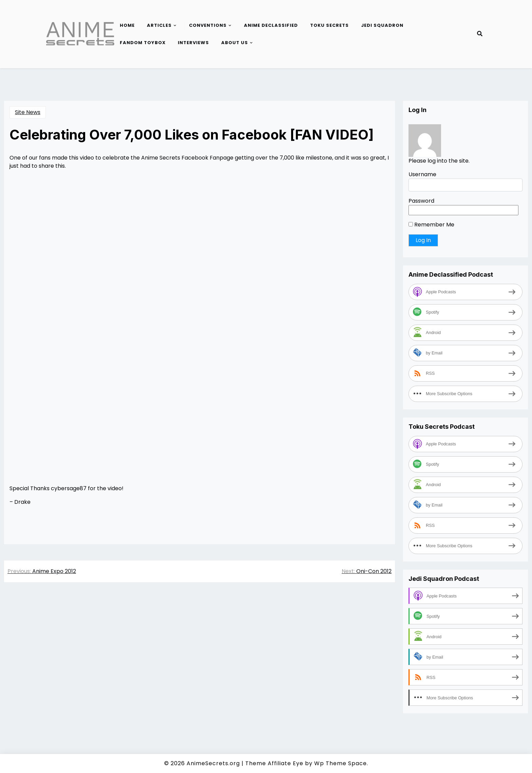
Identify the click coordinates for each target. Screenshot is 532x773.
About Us (235, 43)
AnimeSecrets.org (213, 763)
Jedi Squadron (382, 25)
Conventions (208, 25)
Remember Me (431, 225)
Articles (159, 25)
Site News (28, 112)
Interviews (193, 43)
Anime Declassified (271, 25)
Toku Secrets (329, 25)
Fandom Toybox (143, 43)
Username (422, 174)
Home (127, 25)
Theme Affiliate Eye (274, 763)
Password (421, 201)
